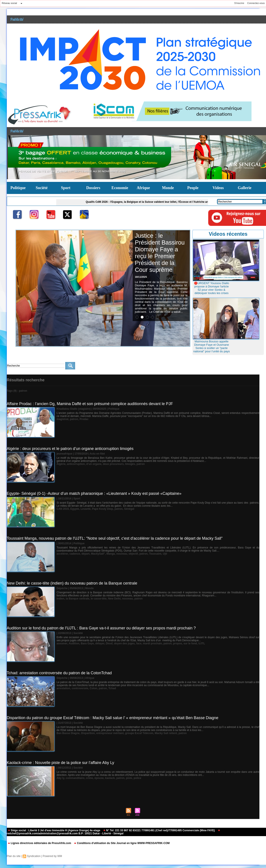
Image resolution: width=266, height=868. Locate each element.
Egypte (75, 509)
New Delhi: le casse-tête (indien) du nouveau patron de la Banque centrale (72, 583)
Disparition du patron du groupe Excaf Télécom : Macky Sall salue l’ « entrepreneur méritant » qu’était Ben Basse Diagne (113, 718)
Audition (74, 643)
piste (129, 778)
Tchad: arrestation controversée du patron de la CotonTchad (59, 673)
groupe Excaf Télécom (139, 733)
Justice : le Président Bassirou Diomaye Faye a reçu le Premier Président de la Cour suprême (160, 253)
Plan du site (14, 856)
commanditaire (75, 778)
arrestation (63, 688)
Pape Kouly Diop (102, 509)
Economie (120, 188)
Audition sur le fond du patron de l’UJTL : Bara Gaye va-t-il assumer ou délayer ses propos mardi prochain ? (101, 628)
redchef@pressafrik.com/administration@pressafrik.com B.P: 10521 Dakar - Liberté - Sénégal (113, 832)
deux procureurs (113, 464)
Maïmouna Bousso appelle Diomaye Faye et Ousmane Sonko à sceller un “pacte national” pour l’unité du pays (212, 346)
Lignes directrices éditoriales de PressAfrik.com (40, 843)
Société (42, 188)
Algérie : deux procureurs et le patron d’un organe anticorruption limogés (70, 449)
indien (61, 599)
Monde (168, 188)
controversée (80, 688)
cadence (75, 554)
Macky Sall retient (166, 733)
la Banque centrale (78, 599)
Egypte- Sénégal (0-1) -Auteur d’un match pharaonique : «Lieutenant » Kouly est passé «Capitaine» (94, 493)
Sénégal (129, 509)
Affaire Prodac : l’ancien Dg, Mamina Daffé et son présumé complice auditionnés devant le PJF (90, 404)
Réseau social (9, 3)
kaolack (110, 778)
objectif (133, 554)
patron (74, 419)
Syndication (34, 856)
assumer (62, 643)
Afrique (143, 188)
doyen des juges (124, 643)
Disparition (88, 733)
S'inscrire (239, 3)
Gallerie (245, 188)
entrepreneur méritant (110, 733)
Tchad (112, 688)
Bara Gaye (87, 643)
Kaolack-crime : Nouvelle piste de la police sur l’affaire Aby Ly (61, 763)
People (193, 188)
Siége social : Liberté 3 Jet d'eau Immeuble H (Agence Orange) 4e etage (54, 830)
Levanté (86, 509)
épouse (99, 778)
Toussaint (155, 554)
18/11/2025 (141, 277)
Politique (18, 188)
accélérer (62, 554)
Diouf (109, 643)
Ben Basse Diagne (68, 733)
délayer (100, 643)
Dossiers (93, 188)
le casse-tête (99, 599)
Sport (66, 188)
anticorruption (76, 464)
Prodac (84, 419)
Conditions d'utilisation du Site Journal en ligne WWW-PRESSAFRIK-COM (122, 843)
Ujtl (165, 554)
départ (86, 554)
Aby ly (61, 778)
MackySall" (98, 554)
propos (178, 643)
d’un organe (94, 464)
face (139, 643)
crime (89, 778)
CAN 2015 (63, 509)
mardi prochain (153, 643)
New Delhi (114, 599)
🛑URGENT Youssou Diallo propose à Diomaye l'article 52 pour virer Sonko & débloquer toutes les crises (212, 288)
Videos (218, 188)
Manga (111, 554)
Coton (93, 688)
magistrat (63, 419)
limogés (130, 464)
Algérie (61, 464)
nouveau (122, 554)
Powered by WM (52, 856)
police (137, 778)
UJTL (202, 643)
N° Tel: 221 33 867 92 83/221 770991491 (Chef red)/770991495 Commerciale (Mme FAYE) (159, 830)
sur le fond (190, 643)
